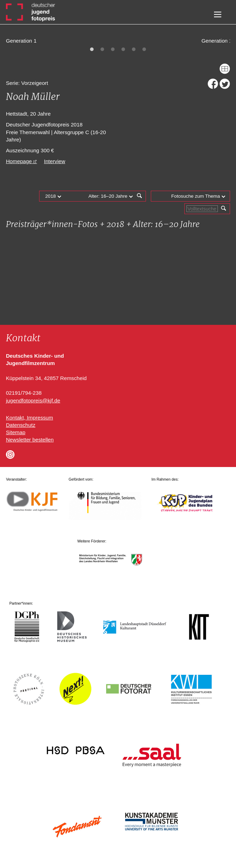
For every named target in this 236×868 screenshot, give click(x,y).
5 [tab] (134, 50)
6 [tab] (144, 50)
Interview (55, 161)
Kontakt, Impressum (29, 418)
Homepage (19, 161)
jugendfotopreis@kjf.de (33, 400)
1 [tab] (92, 50)
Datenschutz (21, 425)
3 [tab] (113, 50)
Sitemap (16, 432)
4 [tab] (123, 50)
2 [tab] (102, 50)
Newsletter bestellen (30, 440)
